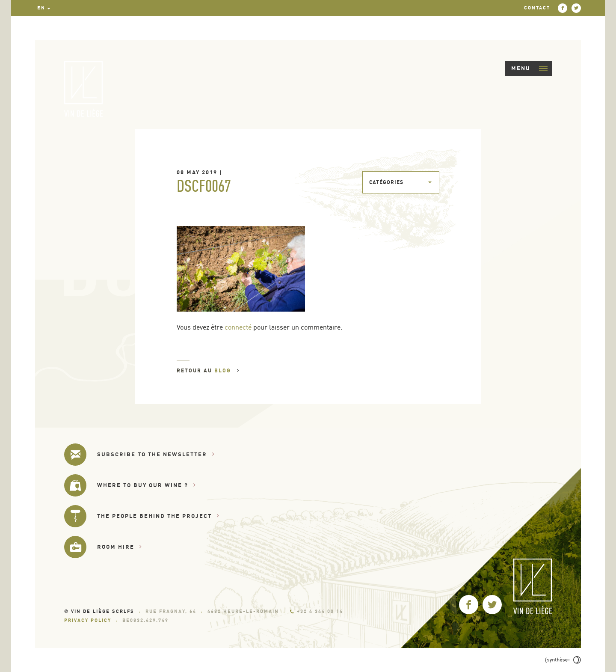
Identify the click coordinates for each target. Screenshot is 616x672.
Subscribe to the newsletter (156, 454)
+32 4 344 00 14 (317, 611)
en (41, 8)
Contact (537, 8)
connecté (238, 327)
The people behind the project (158, 516)
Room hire (120, 547)
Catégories (386, 182)
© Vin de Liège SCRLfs (99, 611)
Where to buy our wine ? (147, 485)
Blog (227, 370)
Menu (529, 68)
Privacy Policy (88, 620)
